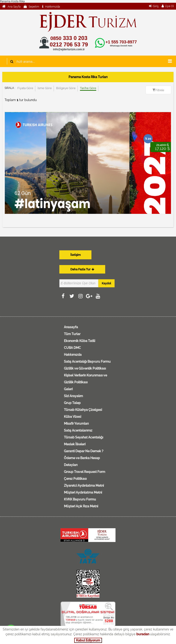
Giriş (156, 6)
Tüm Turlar (72, 334)
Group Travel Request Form (85, 472)
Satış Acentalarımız (78, 430)
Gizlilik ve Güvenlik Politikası (85, 368)
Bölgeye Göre (66, 88)
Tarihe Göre (88, 88)
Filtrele (160, 90)
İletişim (76, 255)
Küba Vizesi (73, 417)
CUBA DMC (72, 348)
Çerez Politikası (75, 479)
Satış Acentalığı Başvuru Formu (87, 362)
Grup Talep (72, 403)
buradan (143, 634)
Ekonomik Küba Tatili (80, 341)
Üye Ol (169, 6)
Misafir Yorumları (76, 424)
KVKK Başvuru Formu (80, 499)
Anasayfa (71, 327)
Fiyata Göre (25, 88)
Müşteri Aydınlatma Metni (83, 492)
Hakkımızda (52, 7)
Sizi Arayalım (73, 396)
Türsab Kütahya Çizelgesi (83, 410)
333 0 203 (69, 38)
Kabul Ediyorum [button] (88, 640)
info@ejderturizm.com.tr (69, 49)
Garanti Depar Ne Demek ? (84, 451)
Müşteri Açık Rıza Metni (81, 506)
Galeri (68, 389)
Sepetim (34, 7)
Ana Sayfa (14, 7)
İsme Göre (45, 88)
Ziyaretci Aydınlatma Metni (84, 486)
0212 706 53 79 (69, 44)
